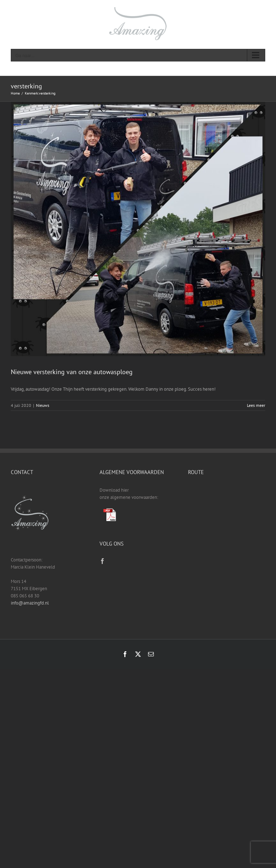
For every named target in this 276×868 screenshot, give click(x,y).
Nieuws (43, 405)
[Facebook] (102, 561)
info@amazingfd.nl (30, 603)
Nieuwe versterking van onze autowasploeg (72, 372)
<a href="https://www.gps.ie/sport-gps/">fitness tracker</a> (227, 514)
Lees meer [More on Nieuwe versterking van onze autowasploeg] (256, 405)
